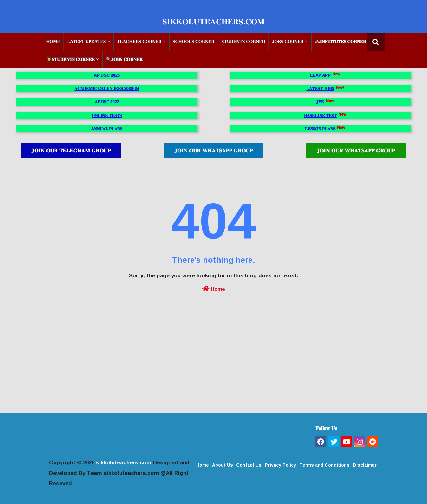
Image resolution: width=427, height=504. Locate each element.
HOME (53, 42)
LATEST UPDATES (87, 42)
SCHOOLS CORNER (194, 42)
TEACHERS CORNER (139, 42)
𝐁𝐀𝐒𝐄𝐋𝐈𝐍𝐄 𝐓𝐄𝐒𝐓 (320, 115)
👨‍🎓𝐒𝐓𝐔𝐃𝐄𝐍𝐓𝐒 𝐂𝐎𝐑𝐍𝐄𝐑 (71, 59)
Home (214, 288)
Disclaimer (365, 464)
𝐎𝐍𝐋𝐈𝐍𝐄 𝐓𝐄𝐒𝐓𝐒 (107, 115)
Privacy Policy (280, 464)
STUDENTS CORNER (243, 42)
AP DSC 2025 (107, 75)
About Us (223, 464)
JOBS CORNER (288, 42)
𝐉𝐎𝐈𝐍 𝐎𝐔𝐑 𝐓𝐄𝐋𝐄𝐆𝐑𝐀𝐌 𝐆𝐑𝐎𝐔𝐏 (71, 150)
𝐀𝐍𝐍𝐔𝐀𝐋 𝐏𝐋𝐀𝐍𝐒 (107, 129)
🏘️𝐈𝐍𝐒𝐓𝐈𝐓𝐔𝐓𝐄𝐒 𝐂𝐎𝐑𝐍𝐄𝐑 (341, 42)
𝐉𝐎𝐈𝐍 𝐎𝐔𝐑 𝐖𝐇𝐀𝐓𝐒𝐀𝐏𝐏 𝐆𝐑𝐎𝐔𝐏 (213, 150)
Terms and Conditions (324, 464)
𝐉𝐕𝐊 (320, 102)
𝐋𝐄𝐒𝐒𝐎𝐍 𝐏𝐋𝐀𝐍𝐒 (320, 129)
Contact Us (249, 464)
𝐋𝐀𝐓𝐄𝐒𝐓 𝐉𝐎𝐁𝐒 (320, 88)
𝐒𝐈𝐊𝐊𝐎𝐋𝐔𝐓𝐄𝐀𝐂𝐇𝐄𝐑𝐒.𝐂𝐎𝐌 (214, 21)
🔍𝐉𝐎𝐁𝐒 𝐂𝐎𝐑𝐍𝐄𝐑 (124, 59)
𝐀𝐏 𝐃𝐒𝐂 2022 (107, 102)
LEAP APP (320, 75)
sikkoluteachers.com (124, 462)
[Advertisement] (214, 369)
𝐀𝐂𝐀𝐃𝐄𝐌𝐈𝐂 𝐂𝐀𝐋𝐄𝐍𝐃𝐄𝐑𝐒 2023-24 (107, 88)
